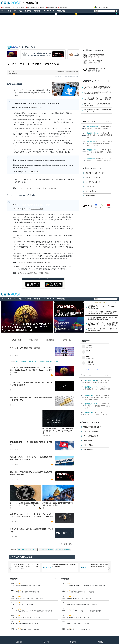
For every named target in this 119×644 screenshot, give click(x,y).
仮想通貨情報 (61, 72)
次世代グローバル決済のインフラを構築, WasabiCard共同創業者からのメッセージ (99, 144)
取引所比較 (61, 11)
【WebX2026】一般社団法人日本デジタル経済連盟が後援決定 (99, 135)
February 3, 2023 (37, 107)
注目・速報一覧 (65, 544)
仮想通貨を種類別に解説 (96, 55)
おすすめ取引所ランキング (97, 69)
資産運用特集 (63, 7)
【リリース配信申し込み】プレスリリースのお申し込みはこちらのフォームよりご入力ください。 (64, 566)
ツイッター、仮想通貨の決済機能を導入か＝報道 (34, 262)
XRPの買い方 (90, 187)
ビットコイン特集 (19, 7)
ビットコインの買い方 (95, 61)
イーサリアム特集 (31, 7)
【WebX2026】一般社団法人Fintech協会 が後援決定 (102, 565)
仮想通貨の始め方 (6, 7)
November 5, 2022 (37, 209)
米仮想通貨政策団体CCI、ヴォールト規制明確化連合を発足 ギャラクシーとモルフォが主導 (58, 431)
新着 (9, 11)
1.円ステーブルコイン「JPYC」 (27, 550)
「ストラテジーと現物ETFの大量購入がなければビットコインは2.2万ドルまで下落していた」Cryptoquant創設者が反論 (31, 370)
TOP (3, 11)
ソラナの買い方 (91, 191)
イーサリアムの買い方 (93, 182)
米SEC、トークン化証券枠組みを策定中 (25, 348)
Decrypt (15, 74)
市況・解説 (18, 11)
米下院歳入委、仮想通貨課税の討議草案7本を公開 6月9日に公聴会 (58, 504)
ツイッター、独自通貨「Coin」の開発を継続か (34, 273)
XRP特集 (41, 7)
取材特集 (37, 11)
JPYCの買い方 (90, 196)
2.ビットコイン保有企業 (46, 550)
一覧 (108, 81)
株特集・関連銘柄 (51, 7)
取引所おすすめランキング (94, 173)
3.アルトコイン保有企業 (63, 550)
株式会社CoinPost (93, 127)
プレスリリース (49, 11)
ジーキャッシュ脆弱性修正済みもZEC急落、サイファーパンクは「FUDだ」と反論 (25, 504)
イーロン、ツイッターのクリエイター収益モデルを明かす (37, 188)
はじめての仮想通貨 (101, 8)
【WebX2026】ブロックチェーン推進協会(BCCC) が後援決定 (99, 152)
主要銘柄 (28, 11)
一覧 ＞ (115, 302)
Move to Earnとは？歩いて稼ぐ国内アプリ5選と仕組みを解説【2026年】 (37, 361)
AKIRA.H (11, 72)
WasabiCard (91, 141)
